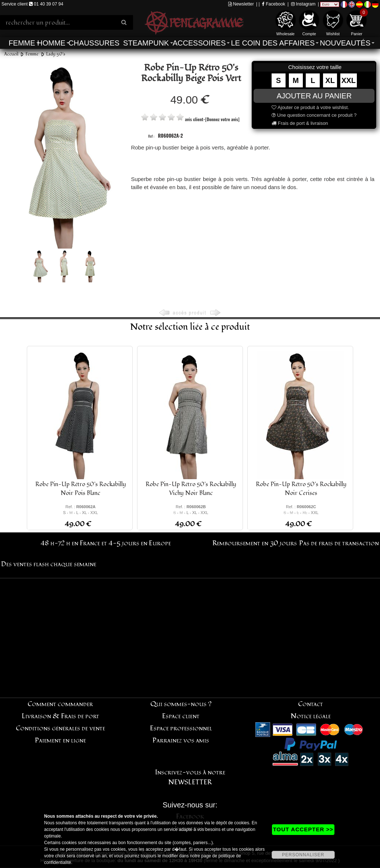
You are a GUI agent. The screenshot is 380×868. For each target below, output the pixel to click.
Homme (51, 43)
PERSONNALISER (303, 855)
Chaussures (94, 43)
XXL (349, 80)
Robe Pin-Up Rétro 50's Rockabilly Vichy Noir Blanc (191, 489)
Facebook (274, 4)
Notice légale (311, 716)
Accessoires (199, 43)
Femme (22, 43)
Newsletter (241, 4)
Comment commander (60, 704)
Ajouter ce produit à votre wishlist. (310, 107)
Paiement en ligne (60, 740)
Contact (311, 704)
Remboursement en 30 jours (255, 543)
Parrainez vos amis (181, 740)
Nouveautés (345, 43)
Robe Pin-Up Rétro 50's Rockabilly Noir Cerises (301, 489)
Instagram (303, 4)
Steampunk (146, 43)
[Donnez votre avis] (222, 119)
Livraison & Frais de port (60, 716)
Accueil (11, 54)
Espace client (181, 716)
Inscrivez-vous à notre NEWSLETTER (190, 777)
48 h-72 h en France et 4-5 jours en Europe (106, 543)
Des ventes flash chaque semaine (49, 564)
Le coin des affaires (273, 43)
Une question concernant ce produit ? (314, 115)
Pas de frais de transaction (339, 543)
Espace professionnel (181, 728)
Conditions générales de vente (60, 728)
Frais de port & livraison (300, 123)
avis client (194, 119)
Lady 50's (56, 54)
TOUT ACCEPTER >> (303, 829)
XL (330, 80)
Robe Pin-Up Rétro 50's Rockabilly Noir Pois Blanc (81, 489)
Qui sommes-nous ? (181, 704)
